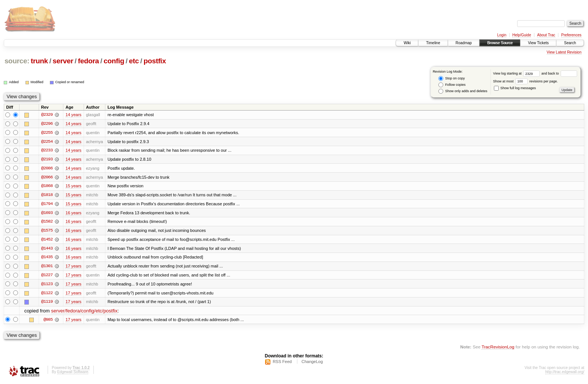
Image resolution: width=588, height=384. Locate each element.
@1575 (47, 232)
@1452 (47, 241)
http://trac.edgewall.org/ (565, 374)
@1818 (47, 196)
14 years (73, 115)
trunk (39, 61)
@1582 (47, 223)
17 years (73, 267)
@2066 (47, 178)
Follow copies (452, 85)
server (63, 61)
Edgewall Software (73, 374)
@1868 (47, 187)
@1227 (47, 276)
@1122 (47, 294)
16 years (73, 214)
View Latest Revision (564, 52)
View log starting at (517, 73)
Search (570, 43)
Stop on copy (451, 78)
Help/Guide (522, 35)
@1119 (47, 303)
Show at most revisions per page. (526, 81)
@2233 (47, 151)
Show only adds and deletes (463, 91)
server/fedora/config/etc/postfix (84, 313)
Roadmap (464, 43)
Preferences (571, 35)
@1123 (47, 285)
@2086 (47, 169)
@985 (48, 321)
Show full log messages (515, 88)
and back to (559, 73)
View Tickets (538, 43)
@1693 (47, 214)
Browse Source (500, 43)
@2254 (47, 142)
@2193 (47, 160)
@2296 (47, 124)
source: (17, 61)
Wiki (407, 43)
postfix (155, 61)
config (114, 61)
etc (134, 61)
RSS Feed (282, 364)
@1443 (47, 250)
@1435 (47, 258)
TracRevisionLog (498, 349)
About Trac (546, 35)
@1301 (47, 267)
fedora (88, 61)
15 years (73, 187)
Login (502, 35)
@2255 (47, 133)
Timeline (433, 43)
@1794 (47, 205)
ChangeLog (312, 364)
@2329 (47, 115)
